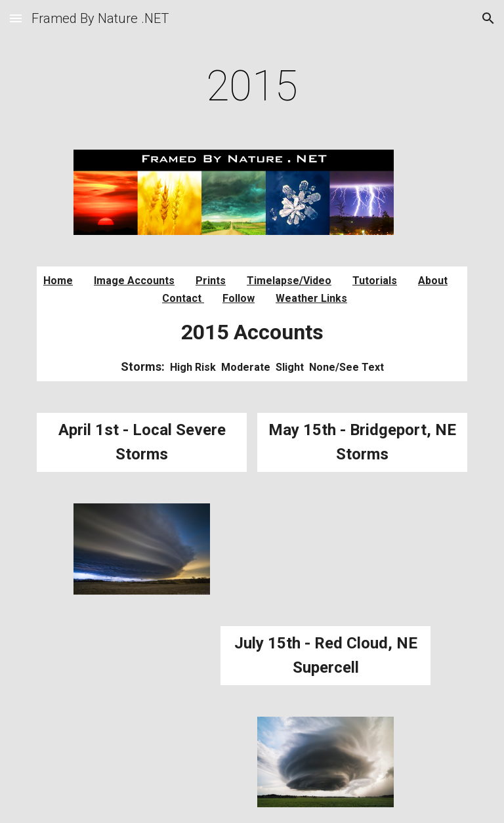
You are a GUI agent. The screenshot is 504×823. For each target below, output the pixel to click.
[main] (252, 87)
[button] (16, 18)
